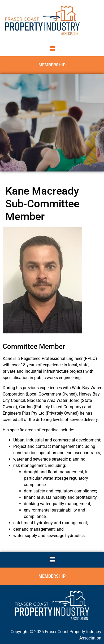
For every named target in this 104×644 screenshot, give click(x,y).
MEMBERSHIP (52, 65)
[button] (52, 49)
